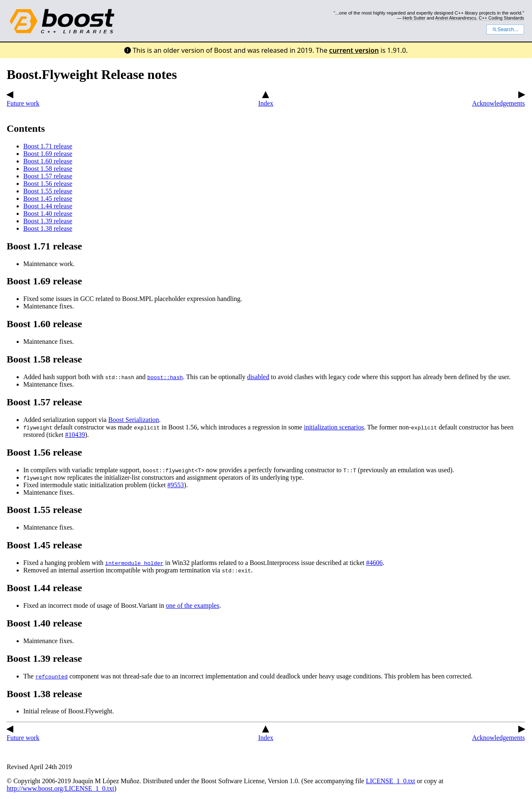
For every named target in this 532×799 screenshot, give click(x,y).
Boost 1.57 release (48, 176)
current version (354, 50)
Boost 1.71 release (48, 146)
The (29, 676)
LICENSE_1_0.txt (390, 781)
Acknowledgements (499, 100)
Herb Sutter (414, 18)
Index (266, 100)
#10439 (75, 435)
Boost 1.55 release (48, 191)
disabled (258, 377)
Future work (23, 100)
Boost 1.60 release (48, 161)
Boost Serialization (133, 420)
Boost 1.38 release (48, 228)
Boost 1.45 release (48, 199)
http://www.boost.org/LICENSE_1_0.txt (60, 788)
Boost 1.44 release (48, 206)
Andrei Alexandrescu (456, 18)
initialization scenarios (334, 427)
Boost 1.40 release (48, 213)
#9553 (176, 485)
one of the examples (192, 605)
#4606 (374, 563)
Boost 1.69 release (48, 154)
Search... (505, 30)
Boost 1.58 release (48, 169)
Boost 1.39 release (48, 221)
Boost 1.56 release (48, 184)
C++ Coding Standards (501, 18)
